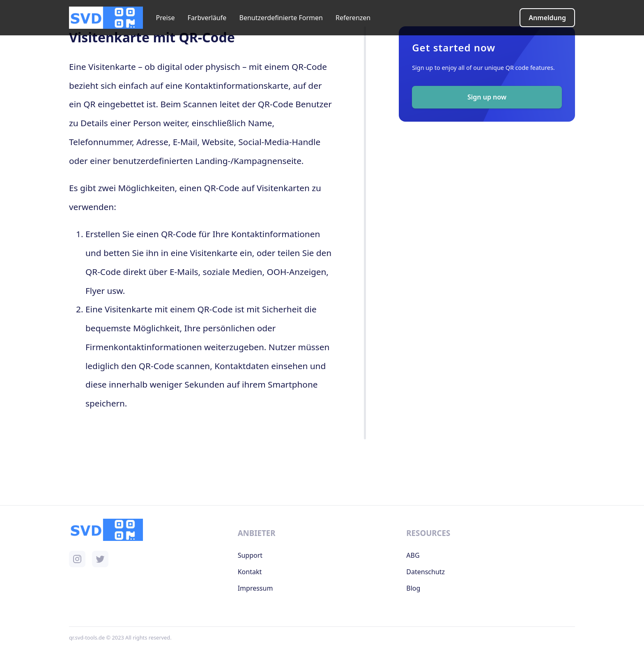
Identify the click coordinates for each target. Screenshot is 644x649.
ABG (413, 555)
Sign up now (487, 97)
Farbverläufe (207, 18)
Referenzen (353, 18)
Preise (166, 18)
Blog (413, 588)
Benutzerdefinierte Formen (281, 18)
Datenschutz (425, 572)
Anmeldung (547, 18)
